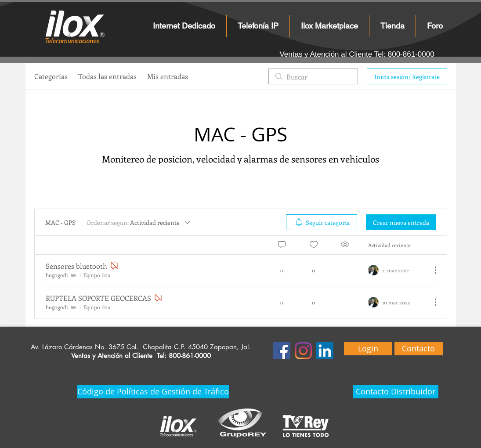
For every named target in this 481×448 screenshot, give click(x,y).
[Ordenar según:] (139, 222)
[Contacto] (419, 349)
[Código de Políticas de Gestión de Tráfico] (153, 392)
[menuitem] (322, 222)
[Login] (368, 349)
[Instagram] (303, 351)
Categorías (51, 76)
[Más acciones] (431, 270)
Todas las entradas (107, 76)
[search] (313, 76)
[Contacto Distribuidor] (396, 392)
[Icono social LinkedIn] (325, 351)
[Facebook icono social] (282, 351)
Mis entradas (168, 76)
